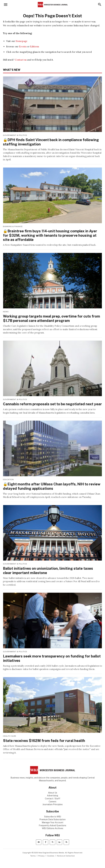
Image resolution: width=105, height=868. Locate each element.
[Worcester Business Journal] (53, 5)
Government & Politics (15, 135)
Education (8, 480)
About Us (53, 793)
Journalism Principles (53, 804)
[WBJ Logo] (53, 770)
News (6, 312)
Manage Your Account (53, 822)
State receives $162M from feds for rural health (44, 741)
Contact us (21, 60)
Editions (35, 47)
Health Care (10, 736)
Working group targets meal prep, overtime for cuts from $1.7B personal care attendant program (52, 318)
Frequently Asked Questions (53, 825)
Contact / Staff (53, 799)
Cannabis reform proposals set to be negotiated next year (52, 404)
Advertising (53, 796)
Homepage (21, 41)
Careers (53, 802)
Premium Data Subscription (53, 819)
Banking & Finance (13, 226)
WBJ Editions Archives (53, 828)
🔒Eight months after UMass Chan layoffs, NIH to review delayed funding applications (52, 486)
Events (23, 47)
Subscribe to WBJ (53, 817)
